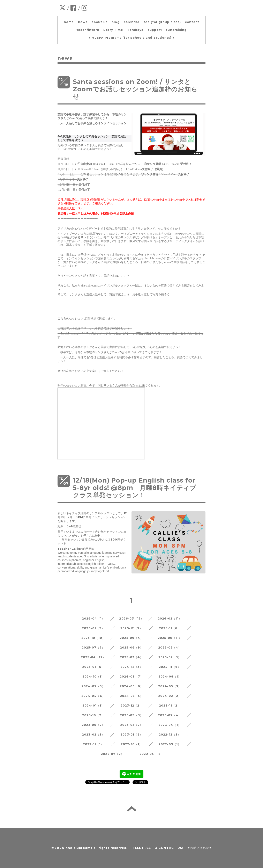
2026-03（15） (131, 619)
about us (99, 22)
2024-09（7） (132, 677)
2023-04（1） (170, 725)
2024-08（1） (170, 677)
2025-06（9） (132, 648)
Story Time (113, 30)
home (69, 22)
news (83, 22)
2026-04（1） (93, 619)
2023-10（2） (93, 715)
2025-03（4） (132, 657)
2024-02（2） (170, 696)
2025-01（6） (93, 667)
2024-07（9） (93, 686)
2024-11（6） (170, 667)
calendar (132, 22)
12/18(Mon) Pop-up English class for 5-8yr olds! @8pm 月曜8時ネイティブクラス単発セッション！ (135, 488)
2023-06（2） (93, 725)
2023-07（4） (170, 715)
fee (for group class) (162, 22)
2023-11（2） (170, 706)
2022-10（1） (132, 744)
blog (116, 22)
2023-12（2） (132, 706)
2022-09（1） (170, 744)
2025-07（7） (93, 648)
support (155, 30)
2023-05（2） (132, 725)
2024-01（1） (93, 706)
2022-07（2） (112, 754)
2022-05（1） (151, 754)
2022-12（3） (170, 735)
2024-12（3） (132, 667)
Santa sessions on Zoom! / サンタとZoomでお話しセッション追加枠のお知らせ (135, 89)
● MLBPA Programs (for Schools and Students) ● (132, 38)
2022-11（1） (93, 744)
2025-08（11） (170, 638)
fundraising (176, 30)
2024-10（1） (93, 677)
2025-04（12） (93, 657)
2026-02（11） (170, 619)
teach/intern (88, 30)
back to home (132, 809)
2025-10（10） (93, 638)
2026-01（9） (93, 628)
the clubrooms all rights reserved (96, 848)
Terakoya (135, 30)
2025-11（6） (170, 628)
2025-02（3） (170, 657)
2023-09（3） (131, 715)
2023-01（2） (131, 735)
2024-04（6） (93, 696)
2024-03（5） (132, 696)
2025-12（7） (131, 628)
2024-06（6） (132, 686)
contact (192, 22)
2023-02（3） (93, 735)
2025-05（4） (170, 648)
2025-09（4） (131, 638)
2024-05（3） (170, 686)
